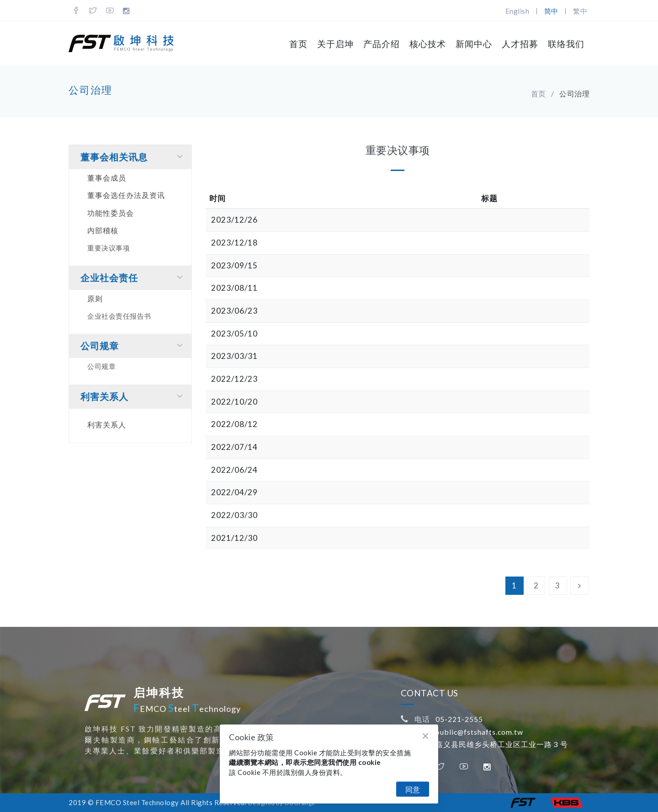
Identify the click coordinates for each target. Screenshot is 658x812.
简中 (551, 11)
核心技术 (428, 44)
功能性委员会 (111, 213)
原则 (95, 298)
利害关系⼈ (134, 396)
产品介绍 (382, 44)
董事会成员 (107, 178)
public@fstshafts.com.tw (479, 732)
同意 (413, 789)
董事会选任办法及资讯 (126, 195)
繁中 (580, 11)
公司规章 (134, 345)
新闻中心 (474, 44)
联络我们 (566, 44)
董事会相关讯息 (134, 157)
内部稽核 (103, 230)
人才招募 (520, 44)
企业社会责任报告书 (119, 316)
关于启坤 (335, 44)
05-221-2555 (459, 719)
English (517, 11)
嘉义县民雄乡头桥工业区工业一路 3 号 (502, 744)
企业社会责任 (134, 277)
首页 (298, 44)
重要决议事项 (109, 248)
